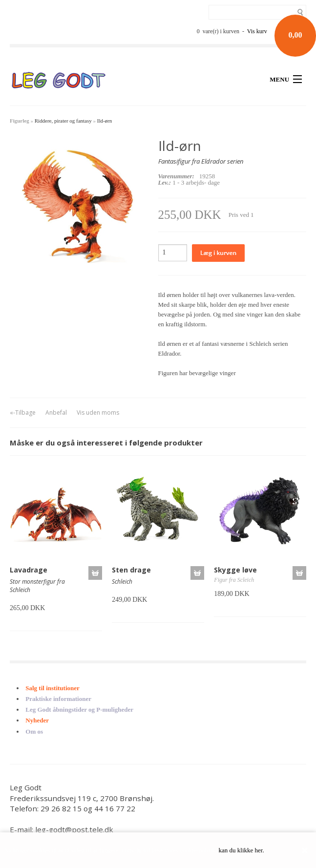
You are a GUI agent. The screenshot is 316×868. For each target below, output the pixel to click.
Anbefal (56, 413)
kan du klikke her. (242, 850)
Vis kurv (257, 31)
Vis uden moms (98, 413)
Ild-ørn (105, 121)
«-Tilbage (23, 413)
